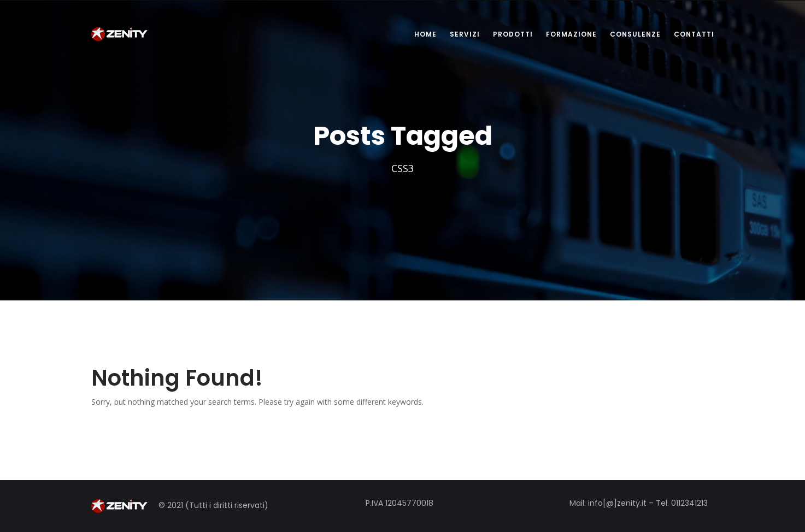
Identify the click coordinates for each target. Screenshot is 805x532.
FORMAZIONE (571, 34)
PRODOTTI (513, 34)
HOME (425, 34)
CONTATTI (694, 34)
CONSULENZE (635, 34)
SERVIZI (465, 34)
